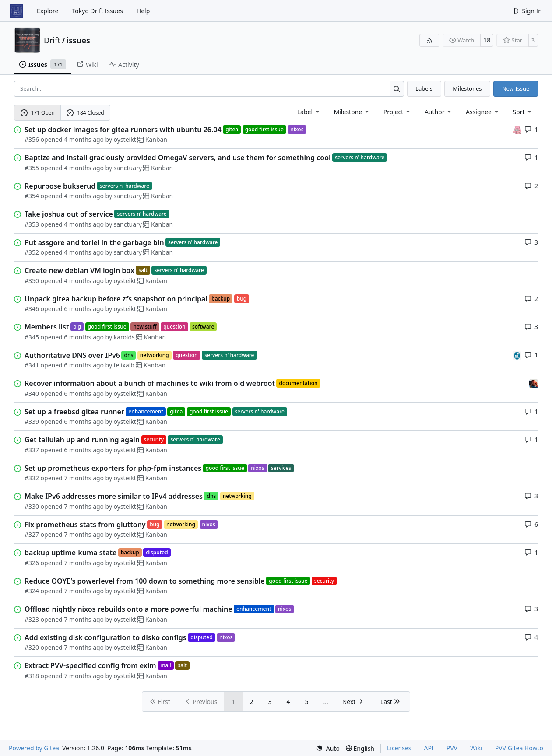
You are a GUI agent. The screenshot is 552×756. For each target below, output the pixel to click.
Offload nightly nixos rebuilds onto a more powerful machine (128, 609)
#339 (32, 422)
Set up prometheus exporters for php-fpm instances (113, 468)
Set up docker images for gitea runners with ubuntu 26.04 (123, 129)
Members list (47, 327)
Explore (47, 11)
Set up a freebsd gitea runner (74, 412)
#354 (32, 196)
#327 (32, 534)
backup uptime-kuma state (70, 553)
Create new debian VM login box (79, 270)
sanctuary (128, 168)
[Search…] (397, 89)
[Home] (17, 11)
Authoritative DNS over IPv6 (72, 355)
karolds (124, 337)
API (429, 748)
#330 (32, 506)
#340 (32, 394)
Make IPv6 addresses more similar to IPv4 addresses (114, 496)
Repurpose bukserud (60, 186)
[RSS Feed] (429, 40)
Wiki (476, 748)
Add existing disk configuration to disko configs (105, 637)
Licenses (399, 748)
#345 (32, 337)
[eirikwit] (534, 383)
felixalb (124, 365)
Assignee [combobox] (483, 112)
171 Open (38, 113)
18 (487, 40)
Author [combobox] (438, 112)
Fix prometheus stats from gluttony (85, 525)
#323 (32, 619)
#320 (32, 647)
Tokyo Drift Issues (97, 11)
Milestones (467, 88)
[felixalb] (517, 355)
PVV (452, 748)
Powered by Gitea (34, 748)
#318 (32, 676)
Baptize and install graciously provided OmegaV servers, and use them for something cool (178, 157)
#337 (32, 450)
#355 (32, 168)
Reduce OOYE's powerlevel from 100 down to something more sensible (145, 581)
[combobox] (309, 112)
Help (143, 11)
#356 (32, 139)
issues (78, 40)
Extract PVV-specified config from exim (90, 665)
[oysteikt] (517, 129)
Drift (52, 40)
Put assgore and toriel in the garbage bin (94, 242)
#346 (32, 309)
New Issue (516, 88)
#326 (32, 563)
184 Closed (85, 113)
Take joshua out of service (69, 214)
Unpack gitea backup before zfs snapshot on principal (116, 299)
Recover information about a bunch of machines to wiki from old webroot (150, 383)
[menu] (523, 112)
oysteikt (125, 139)
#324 (32, 591)
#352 (32, 252)
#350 (32, 281)
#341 (32, 365)
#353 (32, 224)
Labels (424, 88)
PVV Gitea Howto (519, 748)
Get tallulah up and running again (82, 440)
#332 (32, 478)
